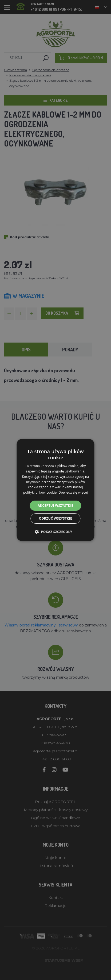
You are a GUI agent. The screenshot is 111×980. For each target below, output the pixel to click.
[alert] (55, 490)
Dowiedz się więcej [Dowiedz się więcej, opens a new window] (73, 492)
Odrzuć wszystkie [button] (55, 518)
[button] (55, 532)
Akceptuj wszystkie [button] (55, 506)
